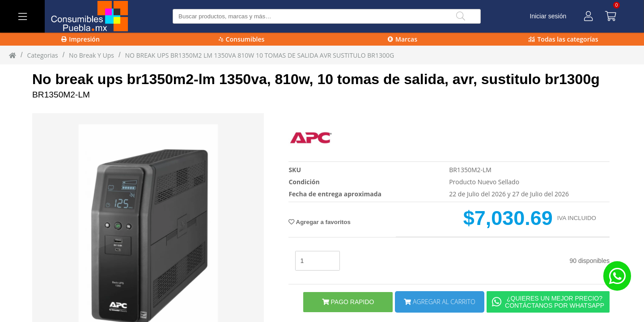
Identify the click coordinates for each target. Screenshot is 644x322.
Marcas (402, 39)
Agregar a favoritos (319, 222)
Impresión (80, 39)
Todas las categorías (563, 39)
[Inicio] (13, 55)
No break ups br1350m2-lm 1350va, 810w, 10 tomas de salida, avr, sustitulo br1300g (316, 79)
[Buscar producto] (327, 16)
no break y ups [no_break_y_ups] (91, 55)
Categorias (42, 55)
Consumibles (242, 39)
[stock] (318, 261)
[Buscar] (461, 16)
